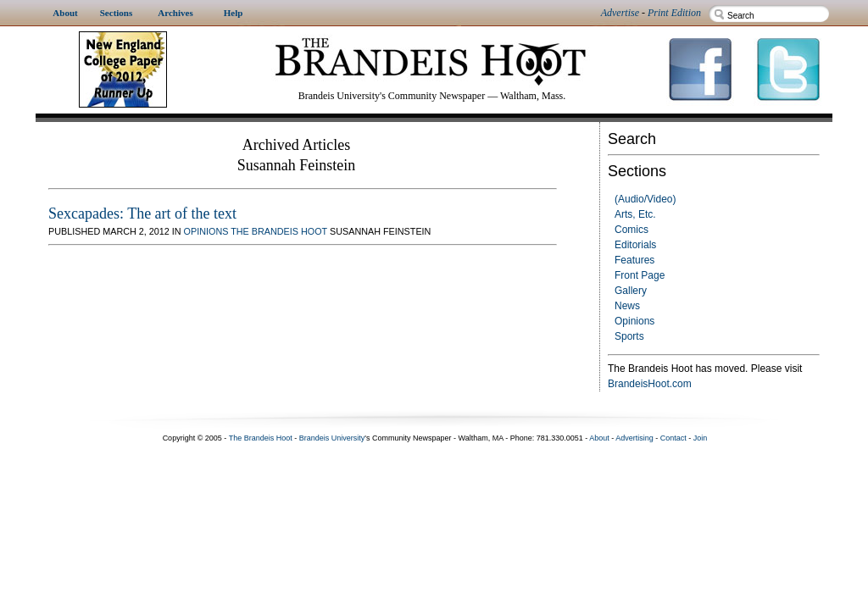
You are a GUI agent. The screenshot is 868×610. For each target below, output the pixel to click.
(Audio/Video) (645, 199)
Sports (629, 336)
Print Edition (674, 13)
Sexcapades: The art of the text (142, 213)
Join (701, 438)
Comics (632, 230)
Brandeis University (332, 438)
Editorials (635, 245)
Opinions (634, 321)
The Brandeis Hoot (279, 231)
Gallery (631, 291)
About (599, 438)
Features (634, 260)
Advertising (634, 438)
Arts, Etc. (635, 214)
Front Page (640, 275)
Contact (673, 438)
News (627, 306)
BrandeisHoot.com (650, 384)
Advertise (620, 13)
